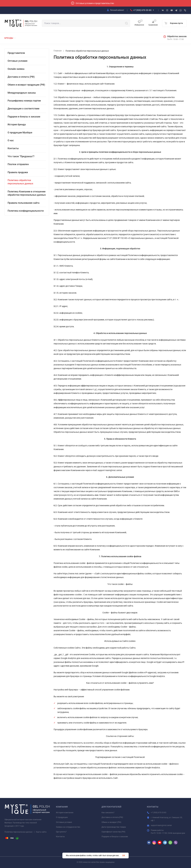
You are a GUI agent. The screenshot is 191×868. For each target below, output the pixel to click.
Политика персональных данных (18, 832)
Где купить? (61, 832)
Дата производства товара (114, 827)
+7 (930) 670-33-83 (142, 10)
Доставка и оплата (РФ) (112, 817)
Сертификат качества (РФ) (113, 832)
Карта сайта (41, 832)
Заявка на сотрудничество (68, 827)
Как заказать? (108, 812)
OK (124, 855)
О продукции (62, 817)
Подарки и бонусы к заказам (115, 836)
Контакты (60, 836)
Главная (58, 51)
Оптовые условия (64, 822)
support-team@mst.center (161, 825)
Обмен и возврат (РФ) (111, 822)
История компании (65, 812)
